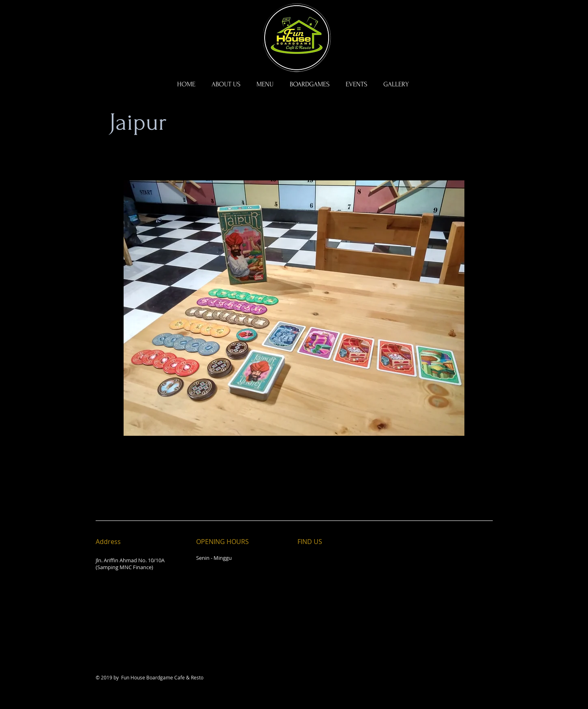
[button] (310, 84)
